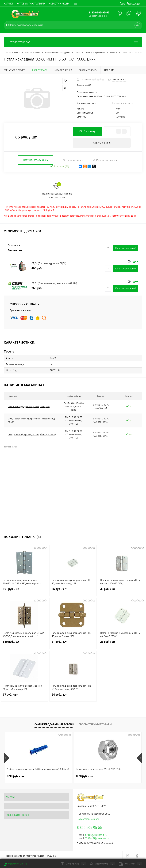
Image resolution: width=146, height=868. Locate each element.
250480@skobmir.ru (98, 837)
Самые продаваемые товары (54, 723)
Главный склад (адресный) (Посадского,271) (29, 405)
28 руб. (122, 642)
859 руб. (24, 642)
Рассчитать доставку (106, 160)
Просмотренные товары (95, 723)
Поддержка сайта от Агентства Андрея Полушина (30, 854)
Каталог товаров (73, 42)
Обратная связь (15, 864)
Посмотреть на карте (88, 818)
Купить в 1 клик (102, 143)
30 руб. (122, 589)
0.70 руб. (62, 775)
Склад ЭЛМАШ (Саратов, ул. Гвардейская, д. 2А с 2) (32, 433)
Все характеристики (123, 103)
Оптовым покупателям (31, 4)
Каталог (9, 4)
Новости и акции (59, 4)
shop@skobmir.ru (96, 833)
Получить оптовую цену (36, 160)
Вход (122, 3)
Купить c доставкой (126, 248)
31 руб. (73, 642)
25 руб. (73, 589)
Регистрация (134, 3)
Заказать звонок (98, 16)
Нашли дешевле (73, 160)
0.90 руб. (15, 775)
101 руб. (24, 589)
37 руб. (24, 695)
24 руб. (73, 695)
